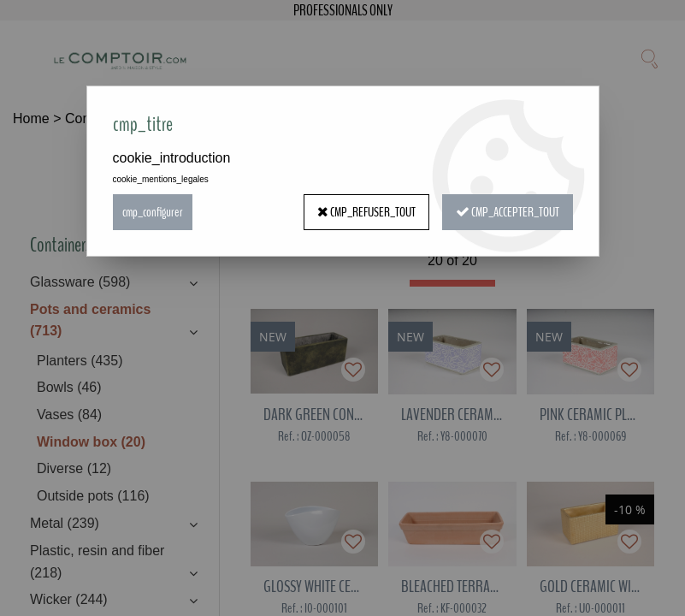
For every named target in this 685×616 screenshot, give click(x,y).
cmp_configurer (153, 212)
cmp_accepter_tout (508, 212)
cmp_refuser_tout (366, 212)
